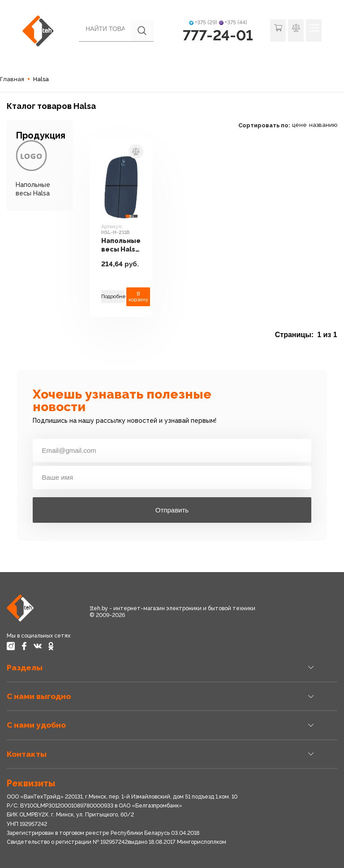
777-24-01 (218, 35)
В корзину (138, 297)
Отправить (172, 510)
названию (323, 125)
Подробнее (113, 297)
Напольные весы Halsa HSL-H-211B (121, 245)
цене (299, 125)
